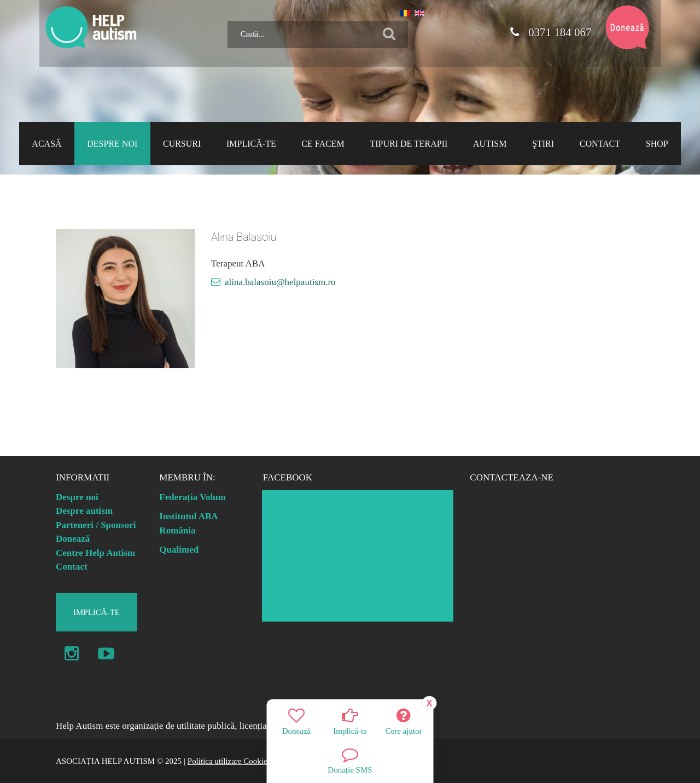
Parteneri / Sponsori (96, 525)
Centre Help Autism (95, 553)
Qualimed (179, 550)
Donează (73, 539)
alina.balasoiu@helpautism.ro (280, 282)
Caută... (223, 17)
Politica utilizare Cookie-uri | (235, 761)
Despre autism (84, 511)
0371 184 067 (551, 32)
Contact (72, 567)
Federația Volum (192, 497)
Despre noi (77, 497)
